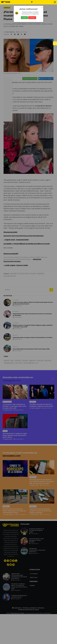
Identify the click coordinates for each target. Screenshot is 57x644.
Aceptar (24, 18)
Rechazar (32, 18)
